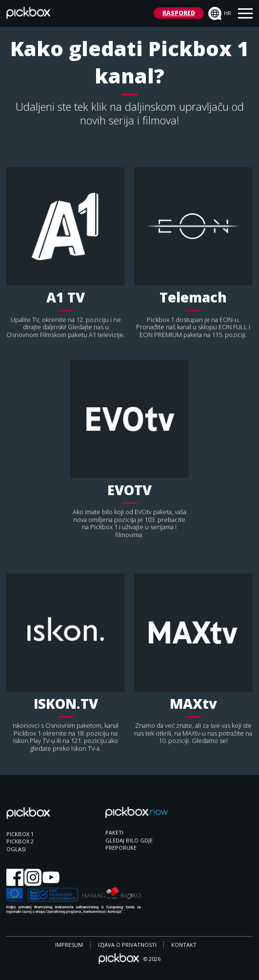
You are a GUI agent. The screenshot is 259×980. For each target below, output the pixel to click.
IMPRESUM (69, 945)
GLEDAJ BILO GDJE (129, 840)
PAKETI (114, 832)
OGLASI (16, 849)
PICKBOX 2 (20, 841)
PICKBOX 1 (20, 834)
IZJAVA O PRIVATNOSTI (127, 945)
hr (220, 14)
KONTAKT (184, 945)
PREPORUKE (121, 848)
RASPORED (179, 13)
